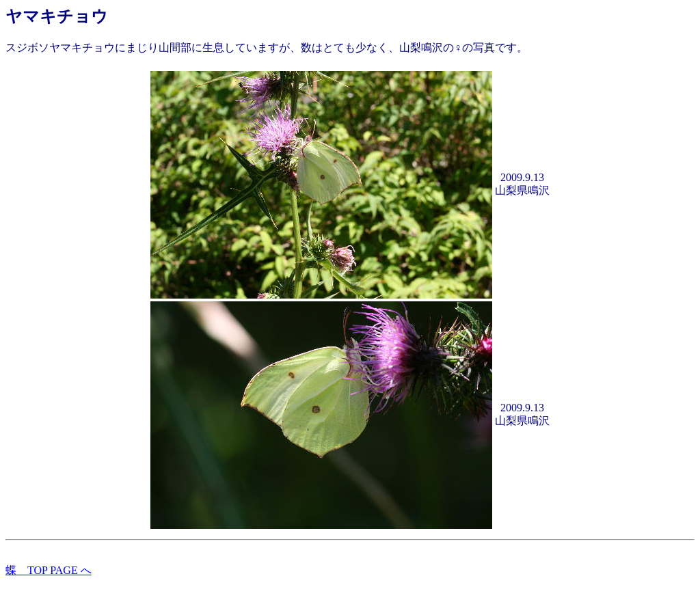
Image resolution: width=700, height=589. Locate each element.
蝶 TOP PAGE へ (49, 570)
